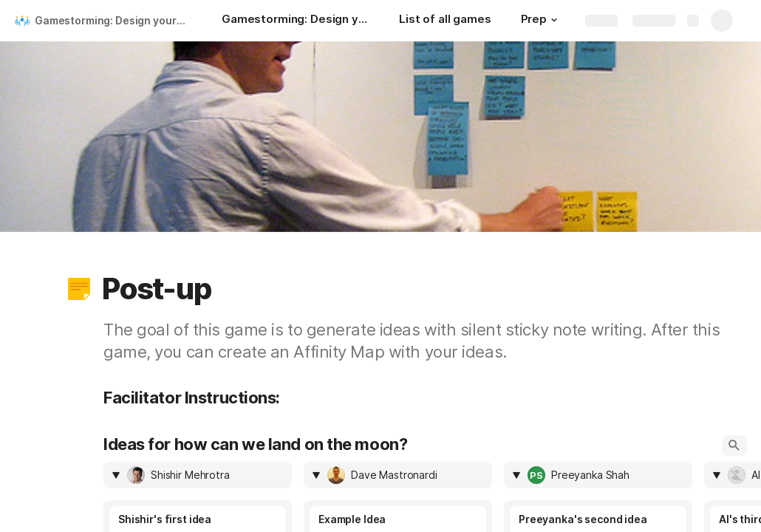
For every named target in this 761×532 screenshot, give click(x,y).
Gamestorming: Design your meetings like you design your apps (113, 20)
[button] (554, 20)
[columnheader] (198, 475)
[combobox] (205, 475)
